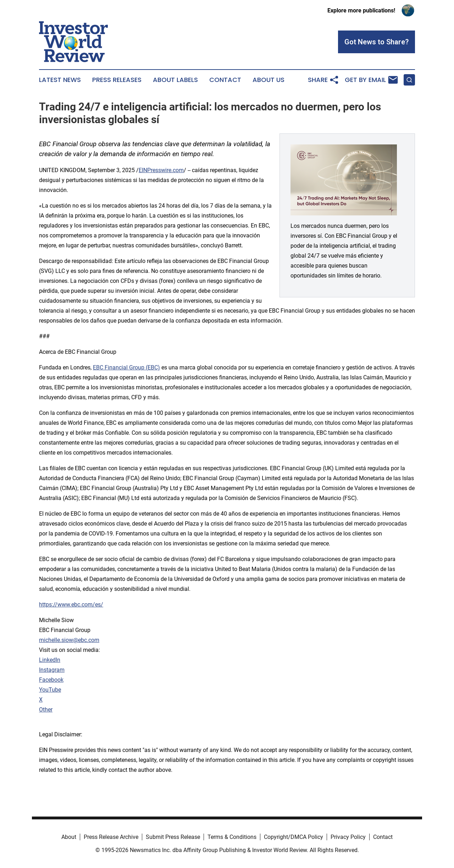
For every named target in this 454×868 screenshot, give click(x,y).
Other (46, 710)
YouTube (50, 690)
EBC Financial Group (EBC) (126, 367)
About (69, 837)
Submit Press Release (173, 837)
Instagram (52, 670)
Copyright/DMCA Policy (294, 837)
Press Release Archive (111, 837)
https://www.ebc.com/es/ (71, 605)
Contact (225, 80)
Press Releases (117, 80)
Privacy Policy (348, 837)
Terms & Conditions (232, 837)
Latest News (60, 80)
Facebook (51, 680)
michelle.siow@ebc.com (69, 640)
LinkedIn (50, 660)
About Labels (175, 80)
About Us (268, 80)
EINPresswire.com (161, 170)
